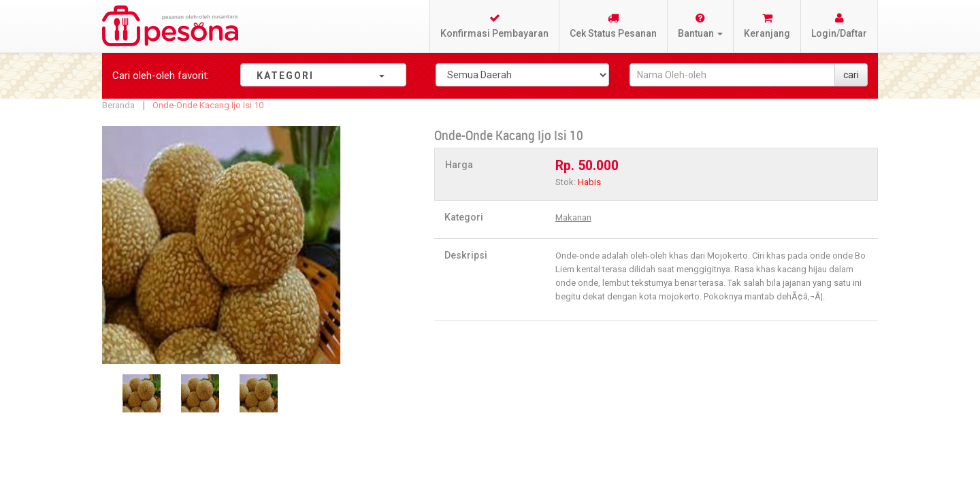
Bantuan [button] (700, 26)
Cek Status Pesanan (613, 26)
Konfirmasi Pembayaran (494, 26)
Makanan (573, 217)
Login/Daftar (839, 26)
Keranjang (767, 26)
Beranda (118, 105)
